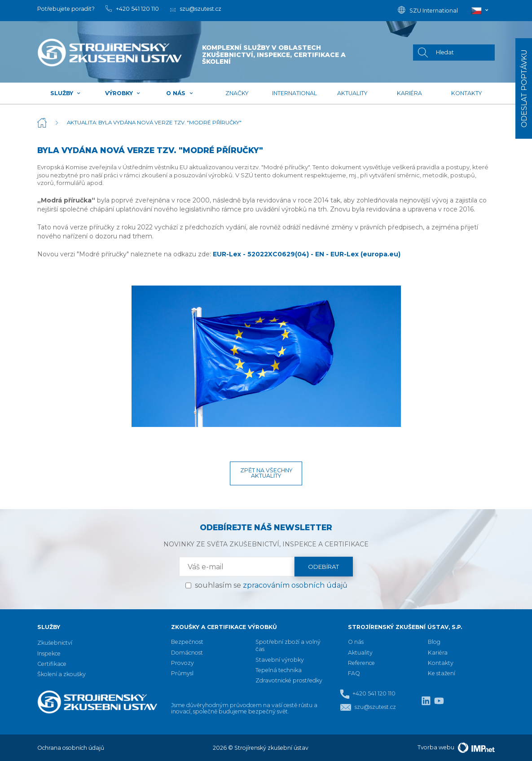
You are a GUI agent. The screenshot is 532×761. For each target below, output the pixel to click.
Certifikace (52, 664)
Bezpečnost (187, 642)
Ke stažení (442, 673)
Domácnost (187, 653)
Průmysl (182, 673)
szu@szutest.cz (368, 707)
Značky (237, 93)
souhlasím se (271, 585)
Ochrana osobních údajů (71, 748)
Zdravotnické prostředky (289, 680)
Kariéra (409, 93)
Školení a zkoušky (62, 674)
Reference (361, 663)
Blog (434, 642)
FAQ (354, 673)
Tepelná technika (279, 670)
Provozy (182, 663)
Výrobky (123, 93)
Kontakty (466, 93)
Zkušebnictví (55, 643)
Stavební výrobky (280, 660)
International (295, 93)
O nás (180, 93)
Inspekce (49, 653)
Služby (66, 93)
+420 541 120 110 (368, 694)
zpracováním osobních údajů (295, 585)
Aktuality (352, 93)
